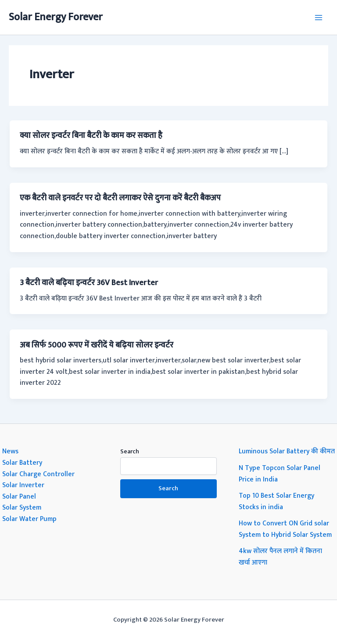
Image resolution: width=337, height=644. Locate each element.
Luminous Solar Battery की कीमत (287, 451)
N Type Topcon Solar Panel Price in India (280, 474)
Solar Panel (19, 496)
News (10, 451)
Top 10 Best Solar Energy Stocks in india (276, 501)
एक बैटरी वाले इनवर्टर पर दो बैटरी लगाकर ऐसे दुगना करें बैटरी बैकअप (120, 198)
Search (130, 451)
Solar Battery (22, 463)
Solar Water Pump (29, 519)
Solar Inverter (23, 485)
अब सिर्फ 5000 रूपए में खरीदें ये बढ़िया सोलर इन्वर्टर (97, 345)
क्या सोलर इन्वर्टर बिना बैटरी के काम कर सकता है (91, 136)
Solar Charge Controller (38, 474)
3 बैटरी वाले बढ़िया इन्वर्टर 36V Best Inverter (89, 283)
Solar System (22, 507)
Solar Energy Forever (56, 17)
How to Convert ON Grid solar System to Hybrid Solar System (285, 529)
